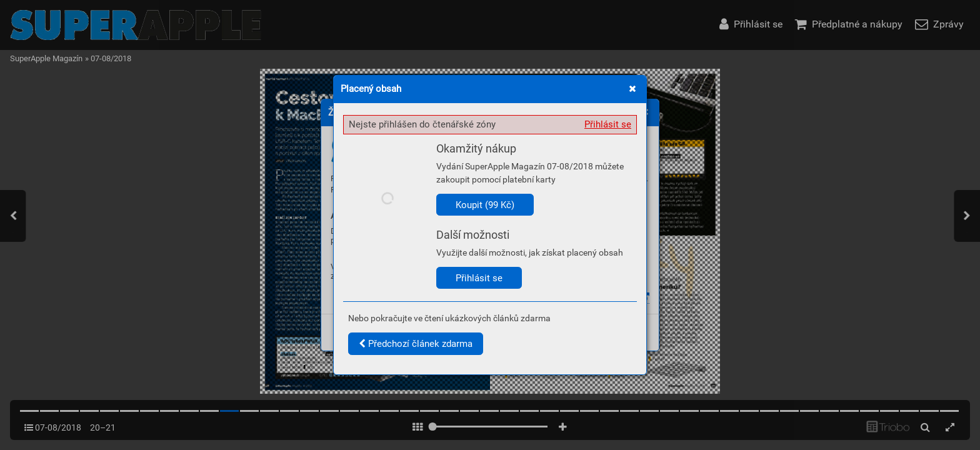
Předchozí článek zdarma (416, 344)
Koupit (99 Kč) (485, 205)
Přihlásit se (608, 124)
